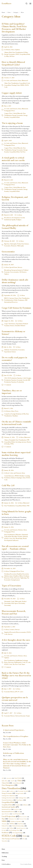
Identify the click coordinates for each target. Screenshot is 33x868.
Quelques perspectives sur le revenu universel (15, 699)
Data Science (25, 244)
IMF (26, 300)
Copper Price (8, 113)
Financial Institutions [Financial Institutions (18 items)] (9, 800)
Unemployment (15, 580)
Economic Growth (22, 380)
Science (12, 326)
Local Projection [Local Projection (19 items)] (18, 814)
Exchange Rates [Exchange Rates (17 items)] (24, 798)
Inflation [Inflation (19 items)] (27, 805)
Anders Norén (28, 864)
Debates (8, 50)
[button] (27, 3)
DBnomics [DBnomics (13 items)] (5, 791)
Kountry (20, 536)
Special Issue (13, 267)
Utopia (28, 716)
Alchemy (7, 350)
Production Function (10, 382)
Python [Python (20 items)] (13, 828)
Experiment (19, 324)
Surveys (20, 267)
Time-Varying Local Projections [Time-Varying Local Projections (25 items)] (12, 839)
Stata (24, 478)
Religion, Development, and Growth (15, 198)
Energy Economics (10, 54)
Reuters (24, 272)
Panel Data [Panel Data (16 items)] (22, 824)
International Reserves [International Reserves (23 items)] (9, 812)
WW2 (12, 444)
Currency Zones (14, 298)
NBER (22, 85)
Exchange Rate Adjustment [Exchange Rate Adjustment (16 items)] (10, 796)
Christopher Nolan (15, 244)
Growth (22, 218)
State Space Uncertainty (18, 603)
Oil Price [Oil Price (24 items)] (13, 824)
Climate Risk (8, 52)
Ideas (22, 12)
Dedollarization (9, 300)
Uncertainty (8, 605)
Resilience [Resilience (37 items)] (7, 833)
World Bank (19, 538)
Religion (19, 220)
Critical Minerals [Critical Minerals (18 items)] (18, 783)
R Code (28, 662)
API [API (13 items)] (4, 778)
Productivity (20, 382)
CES (5, 378)
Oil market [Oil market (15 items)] (5, 824)
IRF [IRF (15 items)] (20, 812)
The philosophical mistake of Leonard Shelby (15, 227)
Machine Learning (25, 476)
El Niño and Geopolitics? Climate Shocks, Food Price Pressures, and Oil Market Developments (14, 28)
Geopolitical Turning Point (12, 85)
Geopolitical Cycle (25, 83)
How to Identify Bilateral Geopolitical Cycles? (13, 63)
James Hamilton (14, 576)
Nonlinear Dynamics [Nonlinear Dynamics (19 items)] (17, 821)
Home (3, 12)
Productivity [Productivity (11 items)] (5, 828)
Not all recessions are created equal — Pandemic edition (15, 547)
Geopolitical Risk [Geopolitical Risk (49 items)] (10, 802)
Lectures (12, 629)
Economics (7, 246)
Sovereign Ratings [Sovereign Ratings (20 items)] (19, 833)
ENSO (17, 54)
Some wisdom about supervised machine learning (16, 454)
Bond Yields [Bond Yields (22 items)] (19, 778)
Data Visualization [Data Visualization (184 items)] (14, 788)
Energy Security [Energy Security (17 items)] (21, 793)
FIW (28, 440)
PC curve (21, 692)
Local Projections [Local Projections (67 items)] (10, 816)
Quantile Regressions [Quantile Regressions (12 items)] (22, 828)
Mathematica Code (20, 662)
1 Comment (8, 385)
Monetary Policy (9, 578)
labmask (25, 536)
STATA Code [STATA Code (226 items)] (12, 836)
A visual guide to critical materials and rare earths (13, 159)
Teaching (4, 856)
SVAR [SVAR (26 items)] (26, 836)
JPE (16, 692)
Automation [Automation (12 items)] (10, 778)
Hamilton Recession (23, 574)
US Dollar (7, 444)
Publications (5, 853)
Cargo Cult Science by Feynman (16, 308)
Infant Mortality (12, 536)
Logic (13, 601)
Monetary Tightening (20, 578)
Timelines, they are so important (12, 392)
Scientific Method (20, 326)
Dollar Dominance (19, 300)
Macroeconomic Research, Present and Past (14, 612)
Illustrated (25, 80)
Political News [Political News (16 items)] (7, 826)
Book (7, 473)
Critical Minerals (18, 113)
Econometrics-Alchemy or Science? (14, 333)
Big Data (7, 244)
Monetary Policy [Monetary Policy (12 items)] (24, 819)
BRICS (6, 298)
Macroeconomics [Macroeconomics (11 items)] (24, 817)
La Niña (7, 56)
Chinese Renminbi (10, 440)
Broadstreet (8, 218)
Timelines (15, 416)
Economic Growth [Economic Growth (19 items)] (24, 791)
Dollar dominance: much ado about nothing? (15, 281)
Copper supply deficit (12, 93)
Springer (20, 478)
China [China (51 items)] (21, 781)
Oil (20, 272)
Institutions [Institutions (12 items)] (18, 809)
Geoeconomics (8, 252)
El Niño (26, 52)
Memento (14, 246)
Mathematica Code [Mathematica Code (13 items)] (14, 819)
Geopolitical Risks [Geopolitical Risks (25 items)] (8, 805)
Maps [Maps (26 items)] (5, 819)
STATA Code (8, 538)
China (6, 83)
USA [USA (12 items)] (25, 839)
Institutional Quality (10, 220)
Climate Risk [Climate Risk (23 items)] (7, 783)
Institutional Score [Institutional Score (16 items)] (8, 809)
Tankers (7, 274)
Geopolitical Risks (10, 442)
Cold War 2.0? (8, 485)
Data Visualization (18, 52)
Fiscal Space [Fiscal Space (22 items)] (21, 800)
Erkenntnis (7, 601)
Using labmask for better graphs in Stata (16, 513)
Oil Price (12, 56)
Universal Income (20, 716)
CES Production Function (15, 378)
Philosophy (20, 246)
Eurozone (11, 662)
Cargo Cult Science (10, 324)
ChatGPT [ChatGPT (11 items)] (14, 781)
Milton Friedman (24, 576)
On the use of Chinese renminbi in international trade (16, 423)
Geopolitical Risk (25, 54)
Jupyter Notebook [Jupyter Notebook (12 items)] (7, 814)
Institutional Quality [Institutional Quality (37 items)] (10, 807)
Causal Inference (9, 476)
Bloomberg (8, 270)
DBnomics (18, 535)
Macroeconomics (21, 632)
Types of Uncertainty (11, 586)
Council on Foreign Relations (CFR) (15, 414)
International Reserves (11, 302)
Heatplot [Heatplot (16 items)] (19, 805)
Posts (9, 12)
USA (14, 538)
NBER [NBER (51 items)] (6, 821)
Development (16, 218)
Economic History (9, 692)
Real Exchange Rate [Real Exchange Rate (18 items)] (15, 830)
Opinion (17, 50)
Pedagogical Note (10, 111)
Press (17, 411)
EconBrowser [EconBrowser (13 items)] (13, 791)
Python (13, 478)
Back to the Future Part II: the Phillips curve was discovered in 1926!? (16, 675)
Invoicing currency (21, 442)
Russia (29, 442)
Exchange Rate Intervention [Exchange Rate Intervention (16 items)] (10, 798)
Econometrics (14, 350)
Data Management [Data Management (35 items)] (10, 785)
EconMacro (7, 3)
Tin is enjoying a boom (12, 123)
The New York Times (19, 664)
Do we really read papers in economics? (14, 359)
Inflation (7, 576)
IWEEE (17, 476)
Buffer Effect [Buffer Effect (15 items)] (6, 781)
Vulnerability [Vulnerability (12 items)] (6, 841)
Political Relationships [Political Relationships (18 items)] (19, 826)
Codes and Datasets (12, 80)
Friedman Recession (10, 574)
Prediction (7, 478)
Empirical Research (10, 632)
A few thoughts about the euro (16, 640)
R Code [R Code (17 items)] (5, 830)
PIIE (28, 506)
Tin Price (23, 152)
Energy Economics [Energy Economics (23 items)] (8, 793)
